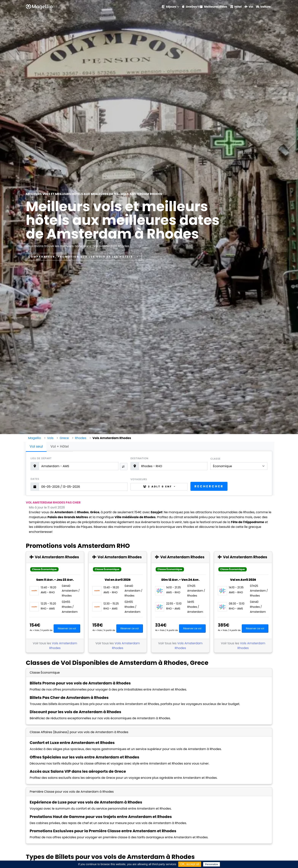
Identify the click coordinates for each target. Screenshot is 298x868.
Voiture (263, 7)
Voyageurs (139, 479)
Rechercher (209, 486)
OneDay (189, 7)
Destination (139, 458)
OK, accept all (190, 864)
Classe (215, 459)
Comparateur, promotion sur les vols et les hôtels (84, 257)
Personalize (212, 864)
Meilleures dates (214, 7)
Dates (35, 479)
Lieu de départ (41, 458)
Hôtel (236, 7)
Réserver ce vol (67, 628)
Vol (249, 7)
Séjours (169, 7)
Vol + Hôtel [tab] (59, 446)
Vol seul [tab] (36, 446)
